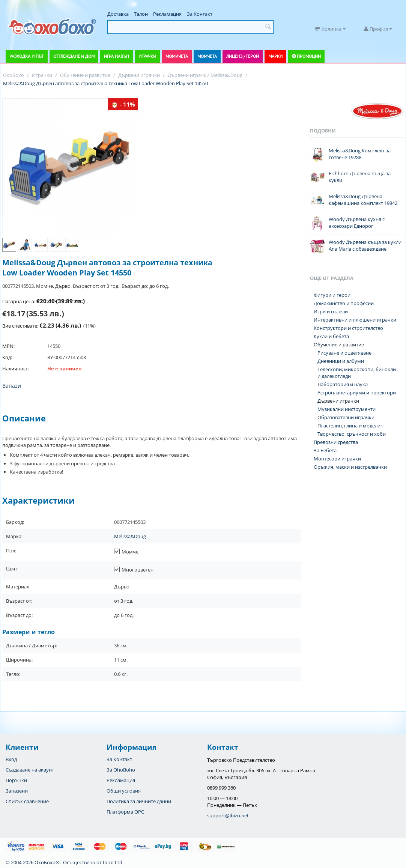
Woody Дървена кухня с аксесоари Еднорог (357, 223)
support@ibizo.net (228, 815)
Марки (275, 56)
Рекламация (167, 14)
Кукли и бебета (331, 336)
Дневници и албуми (341, 361)
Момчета (207, 56)
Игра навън (117, 56)
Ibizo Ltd (113, 862)
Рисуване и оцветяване (344, 353)
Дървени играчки (338, 401)
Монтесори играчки (337, 459)
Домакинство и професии (344, 303)
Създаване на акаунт (30, 770)
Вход (11, 759)
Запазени (17, 791)
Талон (141, 14)
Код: (7, 357)
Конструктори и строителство (348, 328)
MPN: (8, 346)
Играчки (147, 56)
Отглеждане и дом (74, 56)
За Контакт (200, 14)
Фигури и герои (332, 295)
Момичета (177, 56)
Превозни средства (336, 442)
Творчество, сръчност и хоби (352, 434)
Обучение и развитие (339, 344)
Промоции (309, 56)
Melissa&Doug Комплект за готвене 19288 (360, 154)
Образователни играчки (346, 417)
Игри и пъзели (331, 311)
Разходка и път (27, 56)
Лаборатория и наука (343, 384)
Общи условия (124, 791)
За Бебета (325, 450)
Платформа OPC (125, 812)
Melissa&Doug (130, 536)
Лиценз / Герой (243, 56)
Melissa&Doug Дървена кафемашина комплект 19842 (363, 200)
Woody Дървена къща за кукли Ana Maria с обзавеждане (365, 245)
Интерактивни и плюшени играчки (355, 320)
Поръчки (16, 780)
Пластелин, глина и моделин (350, 426)
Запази (12, 386)
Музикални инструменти (347, 409)
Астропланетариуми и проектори (357, 393)
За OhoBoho (121, 770)
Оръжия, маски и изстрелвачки (350, 467)
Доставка (118, 14)
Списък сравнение (27, 801)
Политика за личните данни (139, 801)
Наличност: (16, 369)
